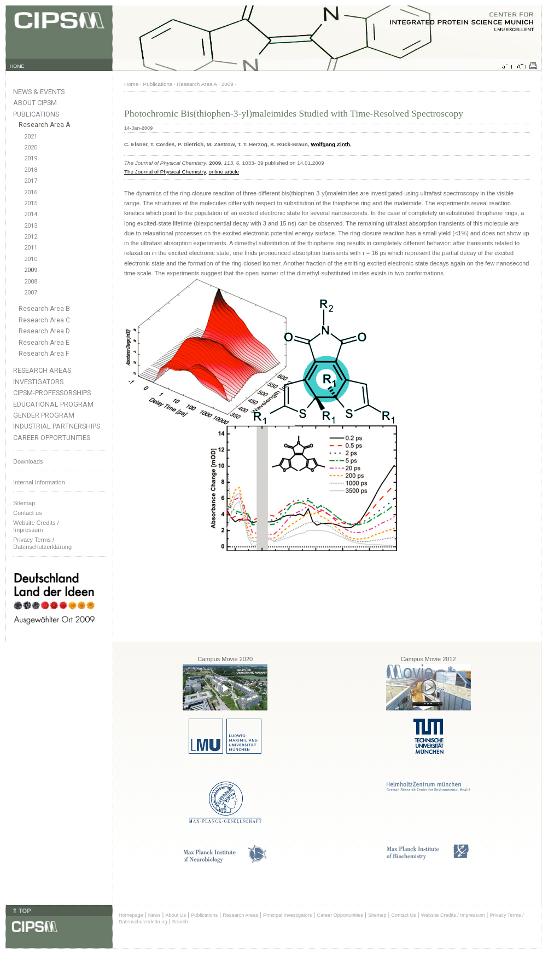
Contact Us (403, 915)
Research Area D (44, 331)
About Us (176, 915)
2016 (31, 192)
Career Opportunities (52, 438)
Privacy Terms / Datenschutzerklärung (42, 543)
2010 (31, 259)
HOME (17, 66)
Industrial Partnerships (57, 426)
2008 (31, 282)
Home (131, 84)
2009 (31, 270)
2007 (31, 293)
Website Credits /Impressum (36, 526)
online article (224, 172)
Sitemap (24, 503)
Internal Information (39, 482)
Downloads (28, 461)
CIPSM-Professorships (52, 393)
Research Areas (42, 370)
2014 (31, 214)
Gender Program (44, 415)
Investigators (38, 382)
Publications (36, 114)
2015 (31, 203)
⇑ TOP (21, 911)
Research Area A (44, 125)
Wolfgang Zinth (330, 144)
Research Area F (44, 354)
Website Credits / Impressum (453, 915)
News (154, 915)
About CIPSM (35, 103)
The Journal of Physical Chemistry (165, 172)
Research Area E (44, 343)
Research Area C (44, 320)
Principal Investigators (287, 915)
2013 (31, 226)
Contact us (28, 513)
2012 (31, 237)
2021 (31, 137)
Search (180, 922)
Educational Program (53, 404)
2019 (31, 158)
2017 (31, 181)
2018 (31, 170)
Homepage (131, 915)
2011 (31, 248)
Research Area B (44, 309)
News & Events (39, 92)
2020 (31, 148)
